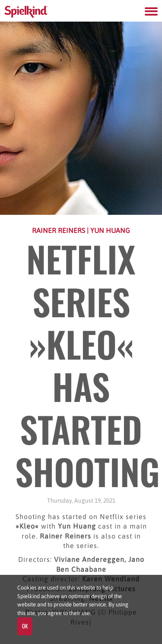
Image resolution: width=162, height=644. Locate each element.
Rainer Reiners (59, 230)
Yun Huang (110, 230)
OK (25, 626)
